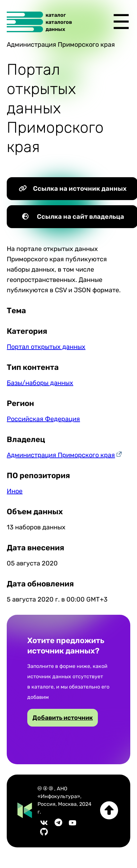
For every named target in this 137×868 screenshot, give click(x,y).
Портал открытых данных (46, 347)
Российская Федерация (43, 419)
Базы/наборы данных (40, 383)
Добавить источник (63, 718)
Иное (15, 491)
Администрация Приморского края (61, 455)
